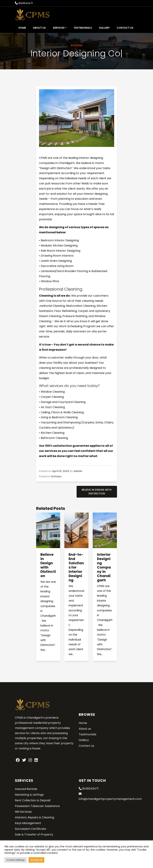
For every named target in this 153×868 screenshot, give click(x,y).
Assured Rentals (26, 789)
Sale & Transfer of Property (34, 834)
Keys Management (28, 823)
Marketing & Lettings (29, 795)
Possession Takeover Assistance (37, 806)
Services (59, 28)
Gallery (104, 28)
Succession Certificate (30, 829)
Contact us (125, 28)
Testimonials (83, 28)
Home (22, 28)
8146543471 (26, 3)
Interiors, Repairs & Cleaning (34, 817)
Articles (77, 45)
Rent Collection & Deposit (33, 800)
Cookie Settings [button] (16, 860)
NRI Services (23, 812)
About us (39, 28)
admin (78, 471)
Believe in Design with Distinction (97, 492)
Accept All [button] (36, 860)
